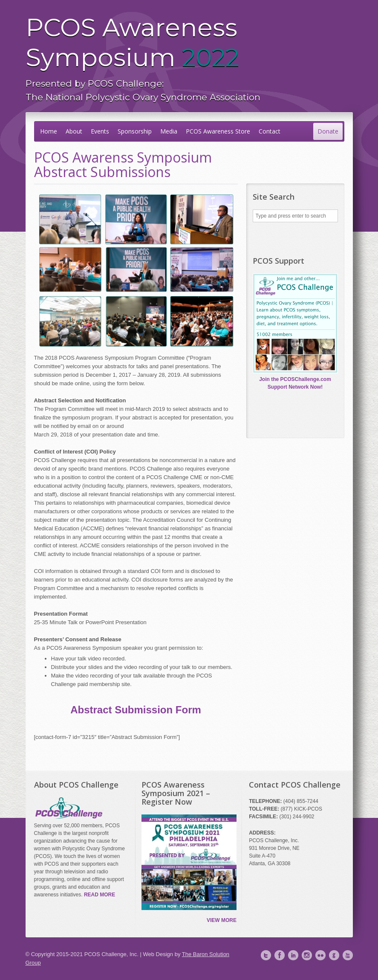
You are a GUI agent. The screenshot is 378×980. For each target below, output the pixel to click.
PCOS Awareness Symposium (189, 58)
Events (100, 131)
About (74, 131)
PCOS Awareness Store (218, 131)
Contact (270, 131)
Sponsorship (135, 131)
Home (49, 131)
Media (169, 131)
